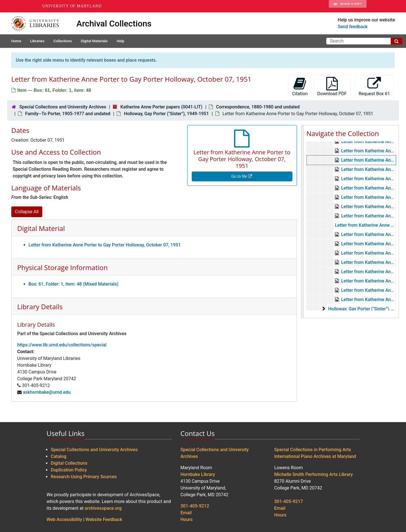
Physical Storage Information (62, 267)
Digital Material (41, 228)
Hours (187, 519)
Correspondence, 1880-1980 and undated (258, 107)
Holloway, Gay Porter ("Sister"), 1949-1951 (166, 114)
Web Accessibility (64, 519)
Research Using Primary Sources (84, 477)
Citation (300, 87)
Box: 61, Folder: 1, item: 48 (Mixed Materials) (73, 284)
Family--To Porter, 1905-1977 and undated (68, 114)
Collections (62, 41)
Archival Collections (114, 24)
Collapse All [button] (27, 212)
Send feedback (353, 27)
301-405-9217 (289, 501)
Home (16, 41)
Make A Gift (348, 6)
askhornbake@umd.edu (47, 392)
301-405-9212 (195, 506)
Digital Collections (69, 463)
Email (186, 513)
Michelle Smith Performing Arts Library (314, 474)
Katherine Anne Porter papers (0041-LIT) (161, 107)
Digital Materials (94, 41)
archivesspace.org (103, 508)
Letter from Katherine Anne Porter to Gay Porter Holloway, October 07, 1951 (105, 245)
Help (121, 41)
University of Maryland (72, 6)
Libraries (37, 41)
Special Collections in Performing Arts (313, 450)
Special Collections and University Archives (63, 107)
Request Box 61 (374, 87)
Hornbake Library (198, 474)
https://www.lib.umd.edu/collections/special (62, 345)
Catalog (59, 456)
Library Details (40, 307)
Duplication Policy (69, 470)
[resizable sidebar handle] (303, 222)
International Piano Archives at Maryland (315, 456)
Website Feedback (104, 519)
